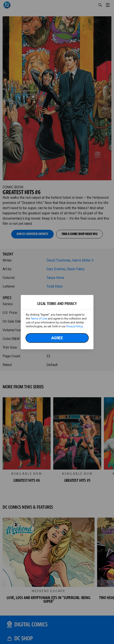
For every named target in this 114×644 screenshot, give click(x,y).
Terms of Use (39, 319)
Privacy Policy (74, 326)
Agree (57, 338)
